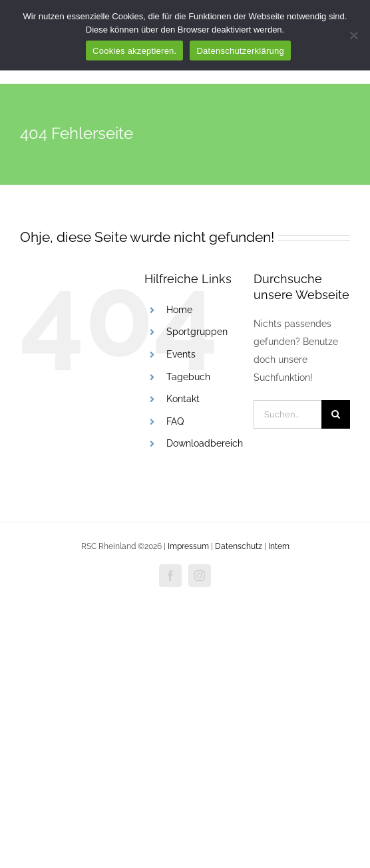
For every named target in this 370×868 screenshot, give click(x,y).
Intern (279, 546)
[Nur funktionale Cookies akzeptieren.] (353, 35)
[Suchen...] (287, 414)
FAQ (175, 421)
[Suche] (336, 414)
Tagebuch (188, 377)
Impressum (189, 546)
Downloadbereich (205, 443)
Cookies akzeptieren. (134, 51)
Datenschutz (239, 546)
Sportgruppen (197, 332)
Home (179, 310)
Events (181, 354)
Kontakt (183, 399)
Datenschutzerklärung (240, 51)
